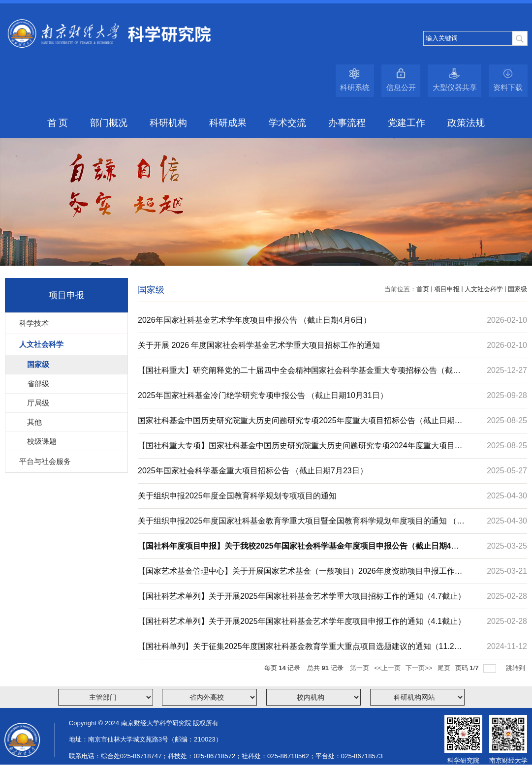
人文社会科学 (484, 289)
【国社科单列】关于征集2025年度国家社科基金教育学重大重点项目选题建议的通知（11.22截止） (298, 650)
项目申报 (447, 289)
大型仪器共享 (455, 87)
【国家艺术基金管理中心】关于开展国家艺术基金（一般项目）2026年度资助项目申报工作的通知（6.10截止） (300, 575)
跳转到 (516, 668)
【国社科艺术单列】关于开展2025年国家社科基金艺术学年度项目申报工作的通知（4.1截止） (302, 621)
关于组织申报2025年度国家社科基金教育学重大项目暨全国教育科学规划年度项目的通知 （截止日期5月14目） (301, 525)
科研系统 (355, 87)
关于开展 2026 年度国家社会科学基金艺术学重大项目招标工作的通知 (259, 345)
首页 (423, 289)
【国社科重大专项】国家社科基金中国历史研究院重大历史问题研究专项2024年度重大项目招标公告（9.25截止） (300, 450)
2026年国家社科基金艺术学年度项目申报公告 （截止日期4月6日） (254, 320)
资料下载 (508, 87)
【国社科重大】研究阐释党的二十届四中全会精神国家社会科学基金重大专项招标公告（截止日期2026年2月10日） (299, 374)
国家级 (517, 289)
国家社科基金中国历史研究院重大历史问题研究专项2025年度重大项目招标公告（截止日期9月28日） (298, 425)
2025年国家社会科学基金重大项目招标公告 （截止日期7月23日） (253, 471)
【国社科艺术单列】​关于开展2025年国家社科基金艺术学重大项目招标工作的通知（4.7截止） (302, 596)
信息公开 (401, 87)
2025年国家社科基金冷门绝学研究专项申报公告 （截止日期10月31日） (263, 395)
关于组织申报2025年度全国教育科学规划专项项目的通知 (237, 496)
